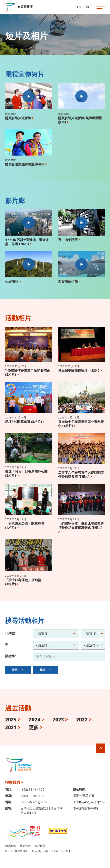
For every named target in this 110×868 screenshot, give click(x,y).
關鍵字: (10, 656)
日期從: (10, 633)
